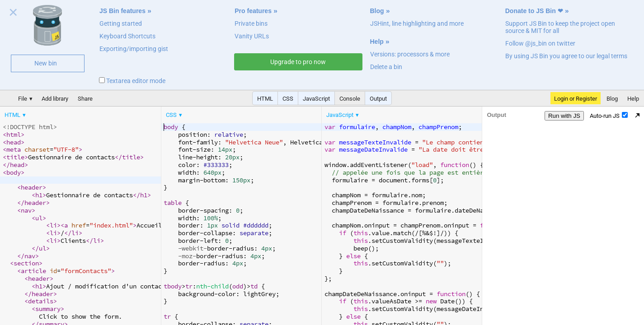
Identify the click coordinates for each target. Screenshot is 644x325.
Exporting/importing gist (134, 49)
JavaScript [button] (316, 99)
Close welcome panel (13, 14)
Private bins (251, 23)
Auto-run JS (609, 116)
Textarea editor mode (132, 81)
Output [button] (378, 99)
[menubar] (72, 113)
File (23, 99)
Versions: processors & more (410, 54)
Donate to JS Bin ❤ (534, 11)
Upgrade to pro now (298, 62)
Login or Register (576, 99)
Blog (377, 11)
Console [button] (350, 99)
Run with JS (564, 116)
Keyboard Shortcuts (127, 36)
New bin (46, 63)
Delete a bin (386, 67)
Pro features (253, 11)
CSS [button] (288, 99)
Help (377, 42)
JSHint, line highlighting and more (417, 23)
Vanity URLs (252, 36)
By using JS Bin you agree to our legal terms (566, 56)
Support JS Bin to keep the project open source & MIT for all (560, 27)
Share (85, 99)
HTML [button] (265, 99)
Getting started (121, 23)
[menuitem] (16, 115)
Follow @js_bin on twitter (540, 43)
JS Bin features (122, 11)
